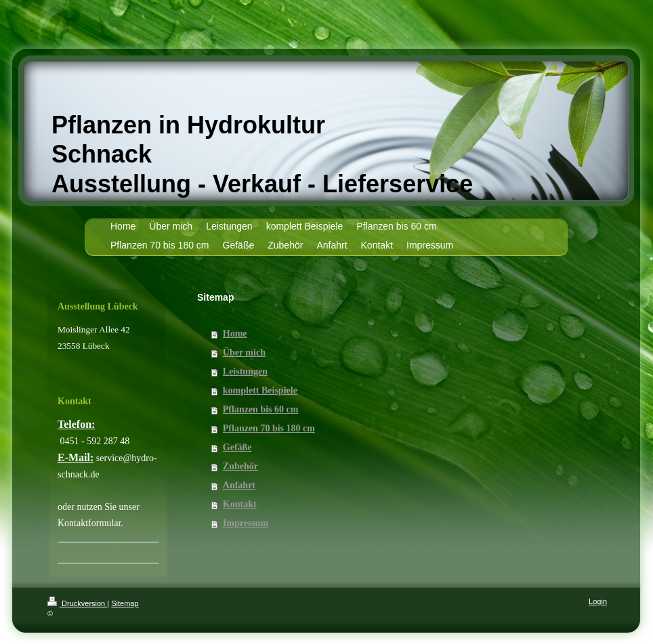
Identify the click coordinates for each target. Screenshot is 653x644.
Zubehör (240, 466)
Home (235, 334)
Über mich (244, 352)
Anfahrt (239, 485)
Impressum (246, 523)
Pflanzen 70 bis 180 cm (269, 428)
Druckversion (77, 603)
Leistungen (245, 371)
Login (598, 601)
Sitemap (125, 603)
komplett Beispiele (260, 390)
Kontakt (240, 504)
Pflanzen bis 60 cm (261, 409)
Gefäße (237, 447)
